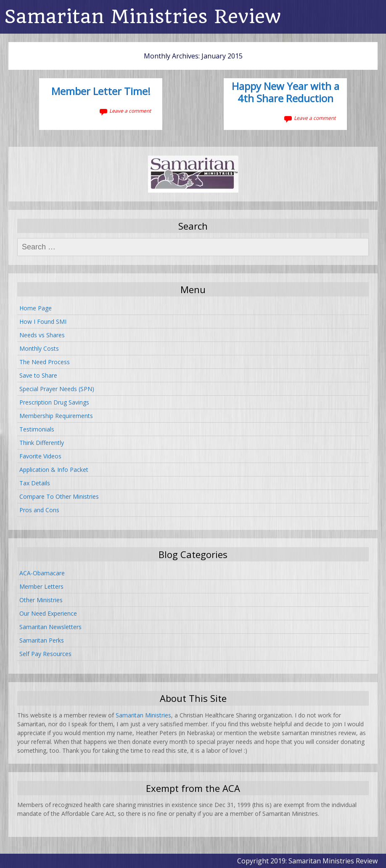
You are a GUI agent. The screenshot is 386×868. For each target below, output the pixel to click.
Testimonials (37, 429)
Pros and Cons (39, 510)
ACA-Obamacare (42, 573)
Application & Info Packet (54, 470)
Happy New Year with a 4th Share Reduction (286, 93)
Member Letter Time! (101, 92)
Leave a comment (130, 111)
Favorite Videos (40, 456)
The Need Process (45, 362)
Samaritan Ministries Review (143, 17)
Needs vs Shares (42, 335)
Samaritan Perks (42, 640)
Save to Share (38, 375)
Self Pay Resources (45, 654)
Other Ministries (41, 600)
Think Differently (42, 443)
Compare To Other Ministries (59, 496)
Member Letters (41, 586)
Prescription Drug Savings (54, 402)
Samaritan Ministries (143, 715)
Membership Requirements (56, 416)
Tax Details (35, 483)
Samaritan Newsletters (50, 627)
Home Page (36, 308)
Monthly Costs (39, 348)
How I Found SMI (43, 322)
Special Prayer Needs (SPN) (57, 389)
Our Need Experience (48, 613)
